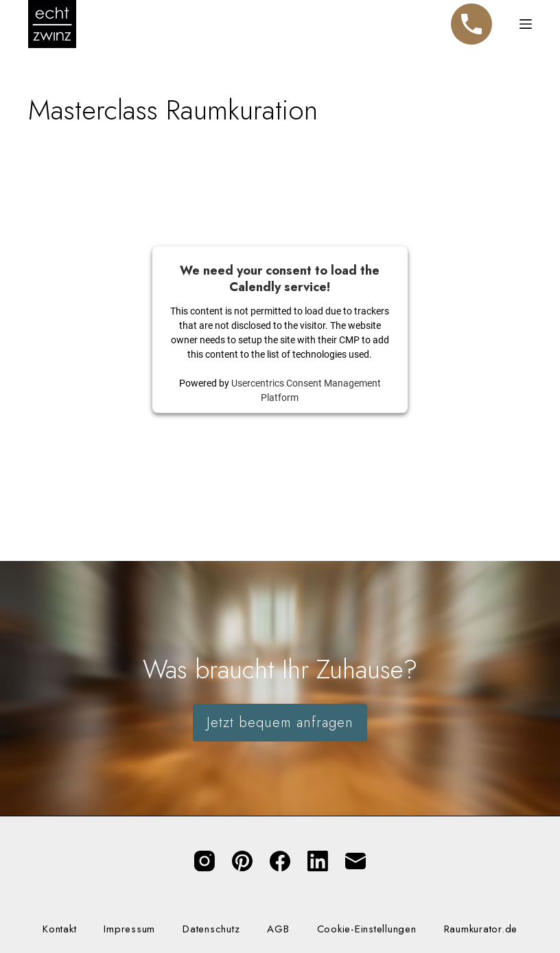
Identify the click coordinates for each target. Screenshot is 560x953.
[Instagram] (205, 861)
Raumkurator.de (481, 930)
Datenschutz (211, 930)
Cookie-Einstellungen (367, 930)
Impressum (129, 930)
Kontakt (59, 930)
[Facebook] (280, 861)
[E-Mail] (355, 861)
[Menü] (526, 24)
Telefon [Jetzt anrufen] (471, 18)
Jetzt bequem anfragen (280, 723)
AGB (278, 930)
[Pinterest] (242, 861)
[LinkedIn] (318, 861)
